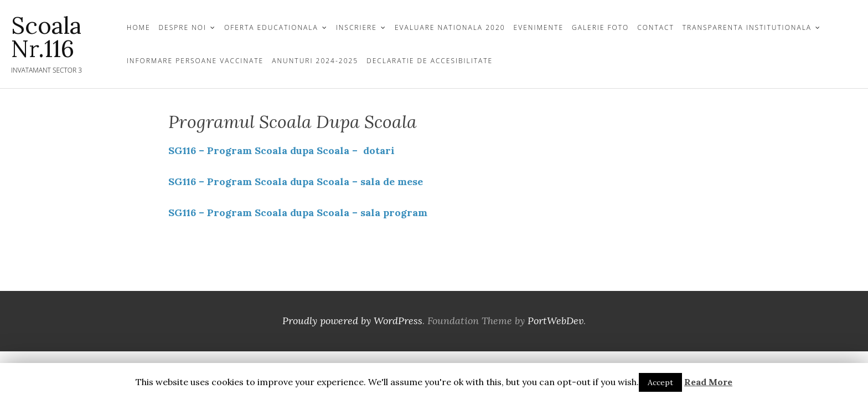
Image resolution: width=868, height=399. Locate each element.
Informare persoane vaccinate (195, 61)
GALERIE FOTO (600, 27)
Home (139, 27)
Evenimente (539, 27)
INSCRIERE (356, 27)
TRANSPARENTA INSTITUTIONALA (747, 27)
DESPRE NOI (183, 27)
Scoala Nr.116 (46, 37)
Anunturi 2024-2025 (315, 61)
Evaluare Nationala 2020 (450, 27)
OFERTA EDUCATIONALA (271, 27)
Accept (660, 382)
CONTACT (656, 27)
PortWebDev (556, 321)
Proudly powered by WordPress (352, 321)
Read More (708, 382)
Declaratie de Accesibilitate (430, 61)
